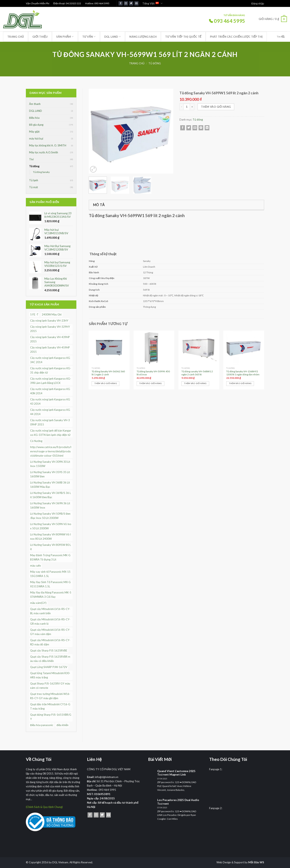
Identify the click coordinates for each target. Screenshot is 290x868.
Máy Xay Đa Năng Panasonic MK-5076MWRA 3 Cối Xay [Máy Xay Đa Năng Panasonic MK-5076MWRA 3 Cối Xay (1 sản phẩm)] (51, 595)
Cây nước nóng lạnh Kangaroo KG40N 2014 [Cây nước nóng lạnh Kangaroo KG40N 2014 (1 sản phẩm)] (50, 391)
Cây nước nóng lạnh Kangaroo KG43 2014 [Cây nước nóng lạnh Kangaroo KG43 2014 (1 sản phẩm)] (50, 402)
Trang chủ (16, 37)
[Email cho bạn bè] (195, 128)
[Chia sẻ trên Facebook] (183, 128)
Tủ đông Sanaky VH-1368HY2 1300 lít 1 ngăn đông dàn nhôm (243, 373)
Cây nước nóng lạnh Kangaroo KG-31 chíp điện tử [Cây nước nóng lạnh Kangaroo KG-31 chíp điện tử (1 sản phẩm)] (51, 370)
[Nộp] (283, 37)
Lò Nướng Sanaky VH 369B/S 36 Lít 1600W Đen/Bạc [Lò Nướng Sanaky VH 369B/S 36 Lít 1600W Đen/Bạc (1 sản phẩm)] (51, 495)
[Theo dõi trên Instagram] (126, 3)
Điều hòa (34, 118)
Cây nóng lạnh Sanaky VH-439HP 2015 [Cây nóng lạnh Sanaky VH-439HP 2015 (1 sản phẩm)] (50, 339)
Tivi (31, 159)
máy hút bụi (36, 138)
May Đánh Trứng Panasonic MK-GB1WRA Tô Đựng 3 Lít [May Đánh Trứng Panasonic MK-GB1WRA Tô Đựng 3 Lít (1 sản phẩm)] (50, 557)
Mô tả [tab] (99, 205)
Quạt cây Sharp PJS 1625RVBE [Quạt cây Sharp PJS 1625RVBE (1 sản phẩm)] (49, 650)
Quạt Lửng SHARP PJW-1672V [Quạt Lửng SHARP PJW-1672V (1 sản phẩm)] (49, 667)
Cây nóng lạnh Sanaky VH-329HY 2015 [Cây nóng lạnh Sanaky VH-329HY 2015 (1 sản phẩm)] (50, 329)
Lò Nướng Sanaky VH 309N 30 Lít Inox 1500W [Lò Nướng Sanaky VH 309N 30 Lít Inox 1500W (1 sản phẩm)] (50, 464)
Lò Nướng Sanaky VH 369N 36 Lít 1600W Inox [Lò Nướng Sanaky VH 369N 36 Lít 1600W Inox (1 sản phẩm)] (50, 505)
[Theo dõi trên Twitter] (131, 3)
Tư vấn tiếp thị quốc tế (183, 37)
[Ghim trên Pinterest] (201, 128)
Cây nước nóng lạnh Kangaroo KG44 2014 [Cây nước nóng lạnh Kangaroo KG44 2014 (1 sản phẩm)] (50, 412)
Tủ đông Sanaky (41, 172)
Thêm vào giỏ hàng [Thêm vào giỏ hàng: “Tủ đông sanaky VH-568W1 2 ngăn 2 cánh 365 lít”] (195, 383)
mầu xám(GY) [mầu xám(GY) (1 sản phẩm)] (38, 603)
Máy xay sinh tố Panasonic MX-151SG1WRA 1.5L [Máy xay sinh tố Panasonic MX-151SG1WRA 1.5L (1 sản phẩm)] (50, 574)
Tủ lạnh (34, 180)
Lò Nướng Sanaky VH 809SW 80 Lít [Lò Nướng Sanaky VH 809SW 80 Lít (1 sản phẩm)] (51, 547)
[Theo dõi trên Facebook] (121, 3)
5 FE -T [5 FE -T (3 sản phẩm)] (34, 314)
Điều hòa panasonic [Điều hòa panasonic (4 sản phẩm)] (42, 725)
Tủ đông (155, 63)
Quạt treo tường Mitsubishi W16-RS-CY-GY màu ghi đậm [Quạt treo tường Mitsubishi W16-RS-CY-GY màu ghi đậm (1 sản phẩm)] (50, 696)
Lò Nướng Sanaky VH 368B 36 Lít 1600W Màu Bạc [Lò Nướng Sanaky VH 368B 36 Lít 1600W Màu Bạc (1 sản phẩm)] (50, 485)
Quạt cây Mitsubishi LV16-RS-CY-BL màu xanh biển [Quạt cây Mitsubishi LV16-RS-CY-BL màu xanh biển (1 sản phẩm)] (50, 611)
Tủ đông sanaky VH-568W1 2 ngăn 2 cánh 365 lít (197, 373)
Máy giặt (34, 132)
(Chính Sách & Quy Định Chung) (44, 807)
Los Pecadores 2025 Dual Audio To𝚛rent (178, 802)
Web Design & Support (230, 862)
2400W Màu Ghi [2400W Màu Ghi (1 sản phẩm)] (52, 314)
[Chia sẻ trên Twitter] (189, 128)
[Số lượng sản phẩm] (187, 107)
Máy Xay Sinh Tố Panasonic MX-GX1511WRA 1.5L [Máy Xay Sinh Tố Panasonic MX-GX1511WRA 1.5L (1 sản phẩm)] (50, 584)
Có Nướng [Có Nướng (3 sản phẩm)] (36, 441)
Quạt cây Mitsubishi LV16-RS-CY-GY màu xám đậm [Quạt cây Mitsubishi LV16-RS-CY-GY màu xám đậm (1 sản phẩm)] (50, 632)
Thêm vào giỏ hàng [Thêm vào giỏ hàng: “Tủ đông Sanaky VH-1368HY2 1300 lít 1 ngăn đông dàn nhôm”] (240, 383)
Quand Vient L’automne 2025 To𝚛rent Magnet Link (176, 773)
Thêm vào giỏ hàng (216, 107)
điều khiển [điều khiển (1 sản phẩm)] (62, 725)
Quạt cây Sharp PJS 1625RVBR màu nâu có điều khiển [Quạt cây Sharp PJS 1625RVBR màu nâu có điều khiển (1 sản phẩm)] (50, 659)
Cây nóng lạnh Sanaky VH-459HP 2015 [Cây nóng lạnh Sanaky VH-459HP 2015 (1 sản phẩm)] (50, 350)
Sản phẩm (65, 37)
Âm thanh (35, 104)
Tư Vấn (89, 37)
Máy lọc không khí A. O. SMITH (48, 145)
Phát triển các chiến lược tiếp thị (236, 37)
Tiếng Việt (152, 3)
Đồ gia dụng (36, 125)
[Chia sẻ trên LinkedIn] (207, 128)
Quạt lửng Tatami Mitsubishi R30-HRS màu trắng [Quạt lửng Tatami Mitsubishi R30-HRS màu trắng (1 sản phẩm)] (50, 675)
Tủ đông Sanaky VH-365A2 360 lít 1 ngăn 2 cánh (108, 373)
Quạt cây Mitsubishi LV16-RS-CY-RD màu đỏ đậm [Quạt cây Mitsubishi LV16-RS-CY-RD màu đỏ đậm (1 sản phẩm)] (50, 642)
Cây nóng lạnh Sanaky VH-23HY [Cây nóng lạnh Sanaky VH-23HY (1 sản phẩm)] (49, 321)
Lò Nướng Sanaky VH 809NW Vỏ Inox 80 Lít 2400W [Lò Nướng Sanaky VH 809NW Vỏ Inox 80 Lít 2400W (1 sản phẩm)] (51, 537)
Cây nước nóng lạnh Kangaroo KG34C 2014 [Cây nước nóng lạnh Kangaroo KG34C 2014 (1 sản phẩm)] (50, 360)
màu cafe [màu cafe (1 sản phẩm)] (35, 566)
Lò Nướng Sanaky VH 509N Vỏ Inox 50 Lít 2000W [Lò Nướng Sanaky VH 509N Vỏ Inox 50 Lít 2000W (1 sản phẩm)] (51, 526)
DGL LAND (113, 37)
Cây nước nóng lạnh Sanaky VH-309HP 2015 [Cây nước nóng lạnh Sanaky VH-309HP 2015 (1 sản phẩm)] (50, 422)
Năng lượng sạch (143, 37)
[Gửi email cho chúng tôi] (136, 3)
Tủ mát (34, 187)
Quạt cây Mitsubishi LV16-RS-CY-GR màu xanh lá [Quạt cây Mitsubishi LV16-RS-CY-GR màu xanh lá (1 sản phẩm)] (50, 621)
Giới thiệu (40, 37)
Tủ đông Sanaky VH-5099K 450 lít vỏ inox (153, 373)
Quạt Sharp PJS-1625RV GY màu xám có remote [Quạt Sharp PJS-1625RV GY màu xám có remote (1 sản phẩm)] (50, 686)
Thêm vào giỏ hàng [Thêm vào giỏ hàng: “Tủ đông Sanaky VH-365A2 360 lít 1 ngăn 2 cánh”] (106, 383)
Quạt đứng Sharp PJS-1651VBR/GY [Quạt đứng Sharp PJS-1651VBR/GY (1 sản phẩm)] (51, 717)
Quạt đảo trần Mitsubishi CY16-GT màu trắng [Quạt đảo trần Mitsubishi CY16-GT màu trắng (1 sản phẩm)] (50, 706)
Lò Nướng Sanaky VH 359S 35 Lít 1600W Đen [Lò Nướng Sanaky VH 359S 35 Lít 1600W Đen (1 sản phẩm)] (50, 474)
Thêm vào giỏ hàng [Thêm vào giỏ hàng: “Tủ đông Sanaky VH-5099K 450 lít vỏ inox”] (150, 383)
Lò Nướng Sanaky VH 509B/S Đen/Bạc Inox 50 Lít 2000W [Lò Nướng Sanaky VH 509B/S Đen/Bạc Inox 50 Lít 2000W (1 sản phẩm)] (50, 516)
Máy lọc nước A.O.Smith (44, 152)
